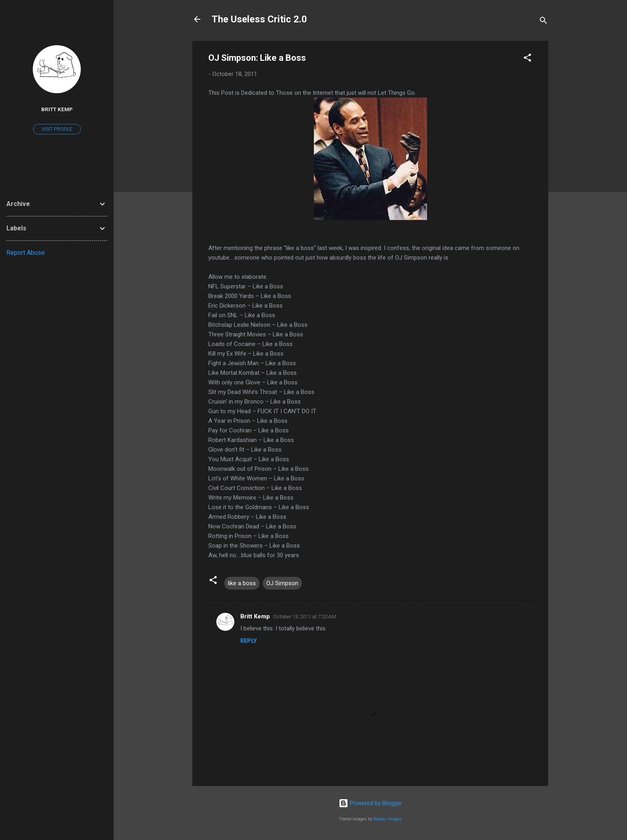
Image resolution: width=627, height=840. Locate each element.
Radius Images (388, 819)
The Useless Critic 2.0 (259, 19)
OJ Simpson (282, 583)
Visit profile (57, 129)
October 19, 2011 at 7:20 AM (305, 617)
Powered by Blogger (370, 803)
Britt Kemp (255, 616)
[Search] (543, 22)
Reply (249, 641)
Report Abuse (26, 253)
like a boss (242, 583)
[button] (527, 59)
